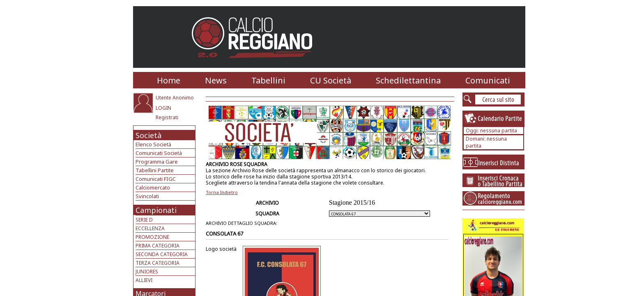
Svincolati (147, 196)
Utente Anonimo (175, 98)
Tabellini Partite (155, 170)
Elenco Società (153, 144)
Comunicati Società (159, 153)
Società (148, 135)
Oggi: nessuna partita (491, 131)
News (216, 80)
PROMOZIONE (152, 237)
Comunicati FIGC (156, 179)
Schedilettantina (408, 80)
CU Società (331, 80)
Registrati (167, 117)
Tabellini (268, 80)
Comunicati (488, 80)
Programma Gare (157, 162)
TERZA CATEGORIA (158, 263)
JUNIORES (147, 272)
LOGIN (163, 108)
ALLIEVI (144, 280)
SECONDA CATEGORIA (162, 254)
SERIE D (144, 220)
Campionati (156, 210)
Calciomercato (153, 187)
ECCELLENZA (150, 228)
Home (169, 80)
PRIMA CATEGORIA (158, 246)
